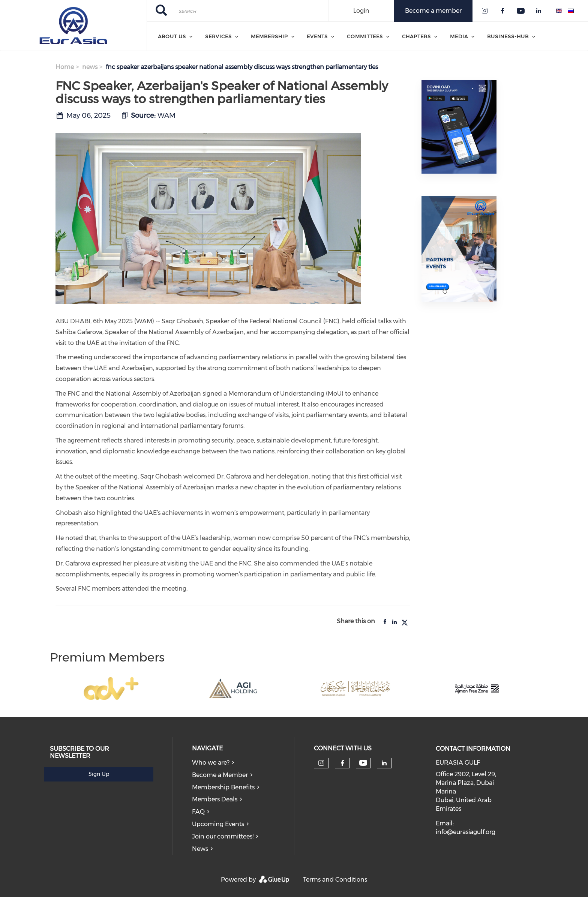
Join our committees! (223, 836)
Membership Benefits (223, 787)
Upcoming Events (218, 824)
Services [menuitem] (218, 36)
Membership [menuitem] (269, 36)
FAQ (198, 812)
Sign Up (99, 774)
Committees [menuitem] (365, 36)
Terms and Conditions (335, 880)
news (90, 67)
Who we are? (211, 763)
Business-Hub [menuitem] (508, 36)
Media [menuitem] (459, 36)
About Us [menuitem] (172, 36)
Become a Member (220, 775)
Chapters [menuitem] (416, 36)
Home (65, 67)
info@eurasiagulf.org (466, 832)
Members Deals (215, 799)
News (200, 849)
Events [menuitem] (317, 36)
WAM (166, 115)
